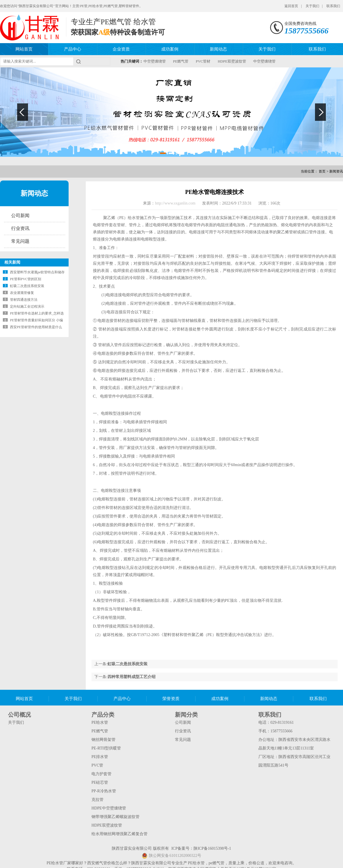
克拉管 (97, 800)
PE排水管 (100, 757)
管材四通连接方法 (24, 300)
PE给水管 (100, 722)
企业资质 (121, 49)
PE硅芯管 (100, 782)
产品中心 (73, 49)
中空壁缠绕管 (155, 61)
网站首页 (24, 49)
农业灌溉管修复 (22, 293)
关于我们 (312, 6)
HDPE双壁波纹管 (232, 61)
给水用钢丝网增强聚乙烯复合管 (119, 834)
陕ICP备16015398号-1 (212, 848)
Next (320, 112)
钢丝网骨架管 (103, 740)
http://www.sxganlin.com (176, 203)
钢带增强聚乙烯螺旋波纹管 (115, 817)
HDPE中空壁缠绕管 (109, 808)
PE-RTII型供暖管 (106, 748)
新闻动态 (218, 49)
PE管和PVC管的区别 (26, 279)
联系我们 (333, 6)
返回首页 (291, 6)
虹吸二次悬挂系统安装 (27, 286)
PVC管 (97, 765)
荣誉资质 (171, 699)
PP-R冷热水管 (104, 791)
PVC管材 (203, 61)
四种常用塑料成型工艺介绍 (131, 677)
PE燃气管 (181, 61)
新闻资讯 (336, 171)
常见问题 (20, 241)
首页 (322, 171)
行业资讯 (20, 228)
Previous (23, 112)
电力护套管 (101, 774)
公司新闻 (20, 216)
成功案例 (170, 49)
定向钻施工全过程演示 (27, 306)
